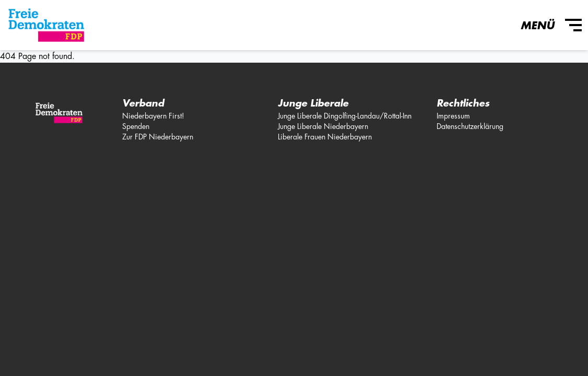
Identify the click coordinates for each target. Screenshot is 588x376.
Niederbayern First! (153, 116)
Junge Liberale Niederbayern (323, 126)
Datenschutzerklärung (470, 126)
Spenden (136, 126)
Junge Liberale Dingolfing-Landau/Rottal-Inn (345, 116)
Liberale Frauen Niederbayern (325, 137)
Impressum (453, 116)
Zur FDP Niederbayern (158, 137)
